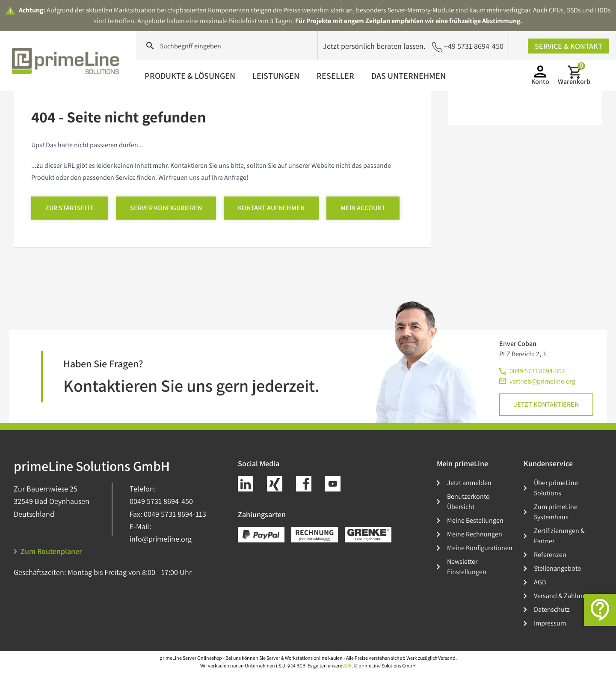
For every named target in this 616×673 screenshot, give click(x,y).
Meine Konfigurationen (480, 548)
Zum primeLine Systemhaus (556, 512)
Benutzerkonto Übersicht (468, 502)
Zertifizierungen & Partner (559, 536)
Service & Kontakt (569, 46)
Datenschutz (552, 609)
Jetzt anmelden (469, 483)
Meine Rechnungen (475, 534)
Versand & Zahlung (561, 596)
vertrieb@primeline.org (542, 381)
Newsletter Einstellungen (467, 567)
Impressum (550, 623)
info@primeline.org (161, 539)
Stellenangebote (557, 568)
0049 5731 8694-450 (161, 501)
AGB (540, 582)
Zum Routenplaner (48, 551)
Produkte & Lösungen (190, 76)
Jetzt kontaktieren (546, 404)
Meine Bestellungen (475, 520)
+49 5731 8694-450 (468, 46)
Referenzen (550, 555)
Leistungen (276, 76)
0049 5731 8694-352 (537, 371)
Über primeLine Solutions (556, 488)
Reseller (335, 76)
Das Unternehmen (409, 76)
